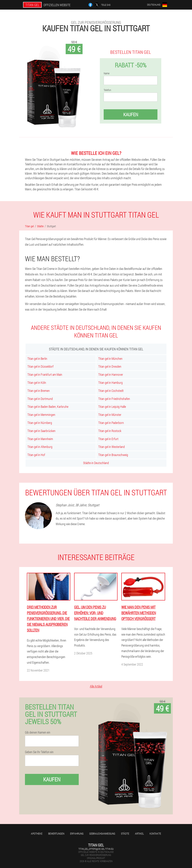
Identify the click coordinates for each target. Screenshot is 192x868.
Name (107, 73)
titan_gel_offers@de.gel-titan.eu (96, 849)
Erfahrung (77, 834)
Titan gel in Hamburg (110, 383)
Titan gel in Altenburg (40, 447)
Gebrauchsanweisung (102, 834)
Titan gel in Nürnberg (40, 423)
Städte (125, 834)
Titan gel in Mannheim (40, 439)
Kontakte (155, 834)
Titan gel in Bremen (39, 391)
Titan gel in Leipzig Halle (112, 407)
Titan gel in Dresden (110, 366)
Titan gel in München (110, 359)
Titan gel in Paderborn (111, 423)
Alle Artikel (96, 686)
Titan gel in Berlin (37, 359)
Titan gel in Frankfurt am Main (45, 374)
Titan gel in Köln (37, 383)
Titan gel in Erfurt (108, 439)
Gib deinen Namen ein (38, 732)
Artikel (139, 834)
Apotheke (37, 834)
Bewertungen (56, 834)
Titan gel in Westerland (112, 447)
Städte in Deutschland (96, 463)
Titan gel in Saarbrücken (41, 431)
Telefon (107, 90)
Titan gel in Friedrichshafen (114, 399)
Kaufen (131, 114)
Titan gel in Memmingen (41, 415)
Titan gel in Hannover (111, 374)
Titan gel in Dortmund (40, 399)
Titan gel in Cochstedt (111, 391)
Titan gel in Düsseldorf (41, 366)
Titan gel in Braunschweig (113, 455)
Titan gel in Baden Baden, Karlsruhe (48, 407)
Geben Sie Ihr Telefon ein (39, 752)
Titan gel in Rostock (110, 431)
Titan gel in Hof (36, 455)
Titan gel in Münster (110, 415)
